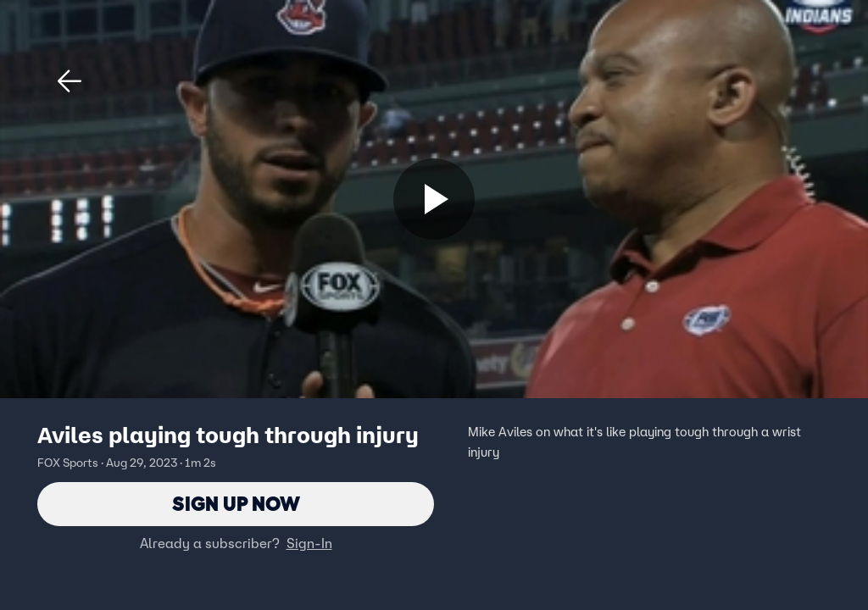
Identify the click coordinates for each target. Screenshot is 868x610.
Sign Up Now (236, 504)
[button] (70, 81)
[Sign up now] (434, 199)
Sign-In (309, 543)
